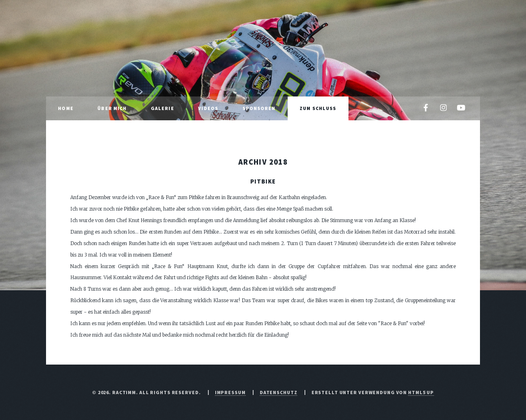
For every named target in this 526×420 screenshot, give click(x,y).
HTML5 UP (421, 392)
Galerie (163, 108)
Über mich (112, 108)
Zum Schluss (318, 108)
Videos (208, 108)
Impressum (230, 392)
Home (66, 108)
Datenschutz (279, 392)
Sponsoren (259, 108)
